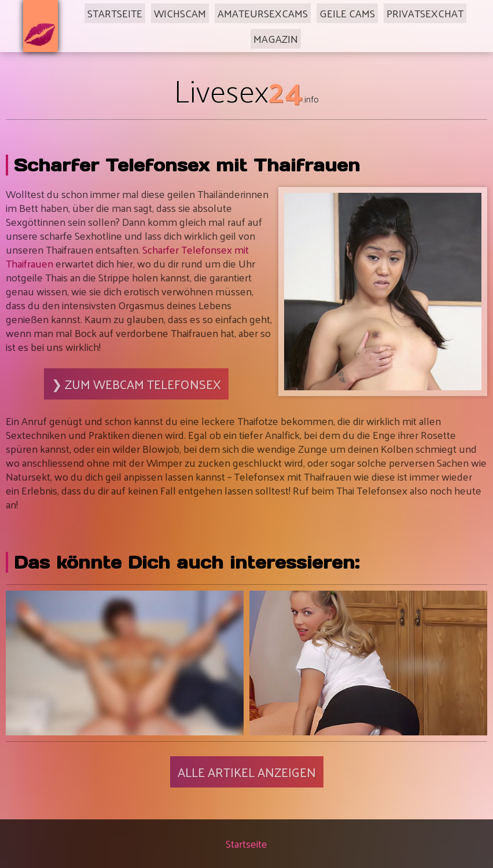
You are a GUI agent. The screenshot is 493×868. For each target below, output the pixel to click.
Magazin (276, 39)
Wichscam (180, 13)
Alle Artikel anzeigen (247, 772)
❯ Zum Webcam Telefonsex (136, 384)
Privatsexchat (425, 13)
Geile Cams (347, 13)
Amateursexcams (263, 13)
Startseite (115, 13)
